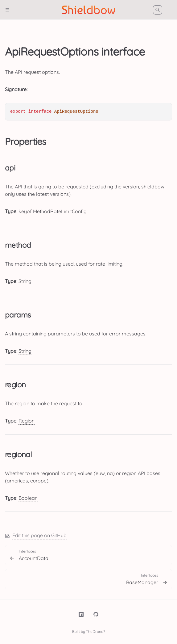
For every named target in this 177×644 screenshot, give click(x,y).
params (18, 315)
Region (27, 421)
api (10, 168)
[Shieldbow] (89, 10)
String (25, 281)
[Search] (158, 10)
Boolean (28, 498)
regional (18, 454)
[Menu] (10, 10)
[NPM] (81, 614)
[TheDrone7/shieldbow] (96, 614)
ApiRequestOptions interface (75, 51)
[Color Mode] (172, 10)
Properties (26, 141)
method (18, 245)
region (15, 385)
